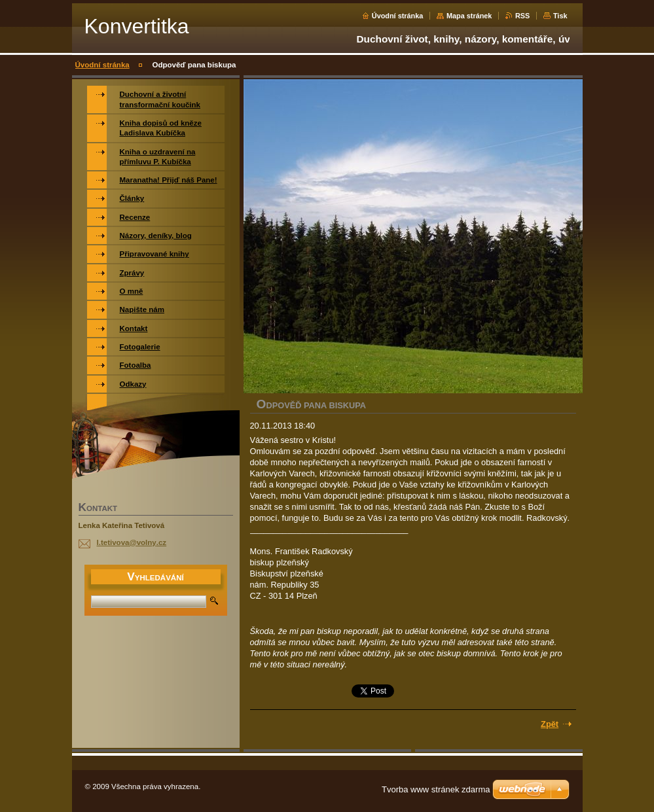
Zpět (550, 724)
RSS (522, 16)
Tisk (560, 16)
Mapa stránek (469, 16)
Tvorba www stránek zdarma (436, 789)
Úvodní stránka (398, 16)
